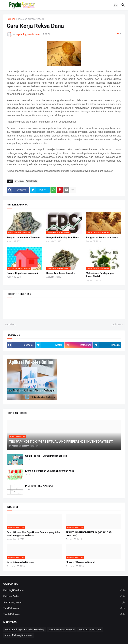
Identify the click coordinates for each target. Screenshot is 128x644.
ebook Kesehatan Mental (62, 630)
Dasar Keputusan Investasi (61, 273)
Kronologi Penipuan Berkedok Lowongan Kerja (50, 471)
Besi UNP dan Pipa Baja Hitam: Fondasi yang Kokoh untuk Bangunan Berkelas (34, 534)
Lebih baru (11, 324)
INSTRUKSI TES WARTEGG (39, 486)
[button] (5, 5)
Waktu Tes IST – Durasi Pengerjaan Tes (46, 456)
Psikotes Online (64, 596)
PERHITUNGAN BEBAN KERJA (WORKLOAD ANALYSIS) (89, 534)
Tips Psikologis (64, 608)
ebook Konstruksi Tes (90, 630)
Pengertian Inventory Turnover (23, 238)
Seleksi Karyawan (64, 602)
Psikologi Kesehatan (64, 590)
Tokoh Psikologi (64, 614)
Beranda (11, 19)
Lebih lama (117, 324)
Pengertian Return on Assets (102, 238)
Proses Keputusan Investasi (22, 273)
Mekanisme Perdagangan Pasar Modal (100, 275)
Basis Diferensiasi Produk (20, 562)
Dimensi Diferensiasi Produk (81, 562)
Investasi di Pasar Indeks (31, 19)
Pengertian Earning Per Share (63, 238)
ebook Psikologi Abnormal (19, 635)
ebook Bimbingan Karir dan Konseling (25, 630)
